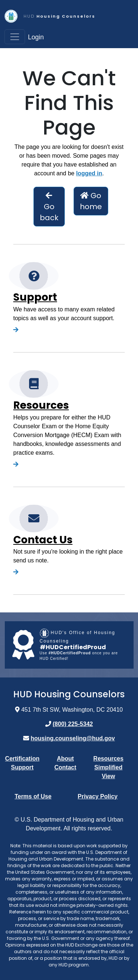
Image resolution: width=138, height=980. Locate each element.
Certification (22, 759)
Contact (66, 767)
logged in (89, 173)
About (65, 759)
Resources (41, 405)
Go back (49, 207)
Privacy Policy (98, 796)
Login (36, 37)
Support (35, 297)
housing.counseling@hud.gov (73, 738)
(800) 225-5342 (73, 724)
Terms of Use (33, 796)
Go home (91, 201)
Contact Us (43, 540)
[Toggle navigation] (15, 37)
